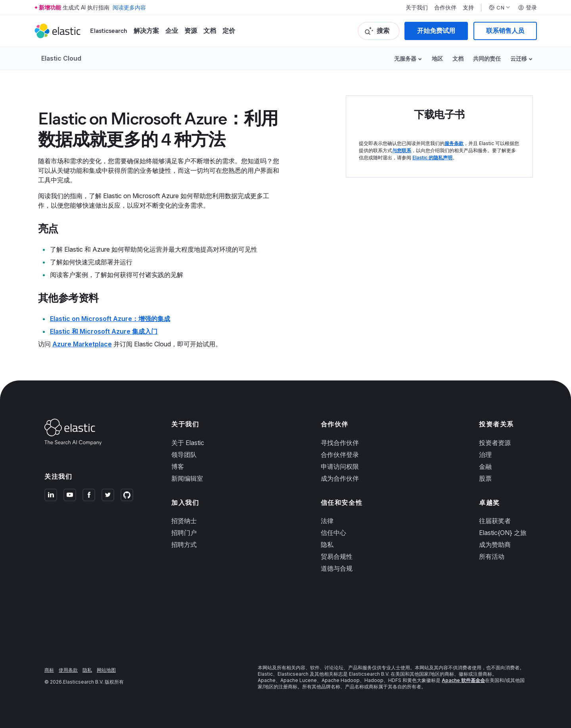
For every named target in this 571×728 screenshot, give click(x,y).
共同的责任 (487, 58)
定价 (229, 31)
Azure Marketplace (82, 344)
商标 (49, 670)
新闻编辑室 (187, 478)
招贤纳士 (184, 521)
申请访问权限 (340, 466)
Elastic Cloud (61, 58)
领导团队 (184, 455)
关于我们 (417, 8)
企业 (172, 31)
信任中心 (333, 533)
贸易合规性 (337, 556)
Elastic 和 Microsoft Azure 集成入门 (104, 331)
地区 (437, 58)
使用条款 (68, 670)
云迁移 (519, 58)
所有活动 (492, 556)
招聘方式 (184, 545)
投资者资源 (495, 443)
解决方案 (146, 31)
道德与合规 (337, 568)
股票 (485, 478)
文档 (210, 31)
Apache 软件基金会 (463, 680)
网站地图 (106, 670)
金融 (485, 466)
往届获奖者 (495, 521)
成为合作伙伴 (340, 478)
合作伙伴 (445, 8)
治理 (485, 455)
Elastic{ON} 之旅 (503, 533)
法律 (327, 521)
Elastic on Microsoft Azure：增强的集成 (110, 319)
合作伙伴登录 (340, 455)
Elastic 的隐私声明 (432, 158)
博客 (178, 466)
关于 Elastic (188, 443)
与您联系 (402, 150)
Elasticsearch (109, 31)
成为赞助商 (495, 545)
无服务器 (405, 58)
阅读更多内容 (129, 7)
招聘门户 (184, 533)
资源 (191, 31)
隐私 (327, 545)
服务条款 (454, 143)
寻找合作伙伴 (340, 443)
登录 (527, 8)
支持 (468, 8)
